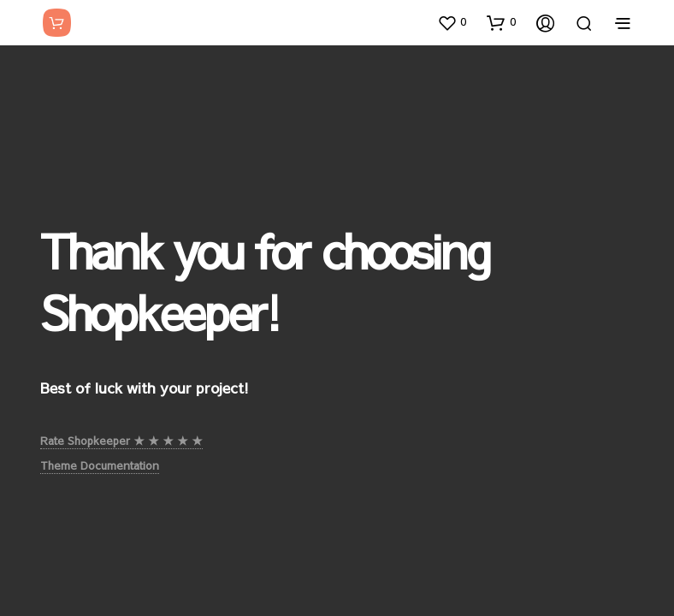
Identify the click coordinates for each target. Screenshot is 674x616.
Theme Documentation (100, 465)
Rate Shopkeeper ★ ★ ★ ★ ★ (121, 441)
